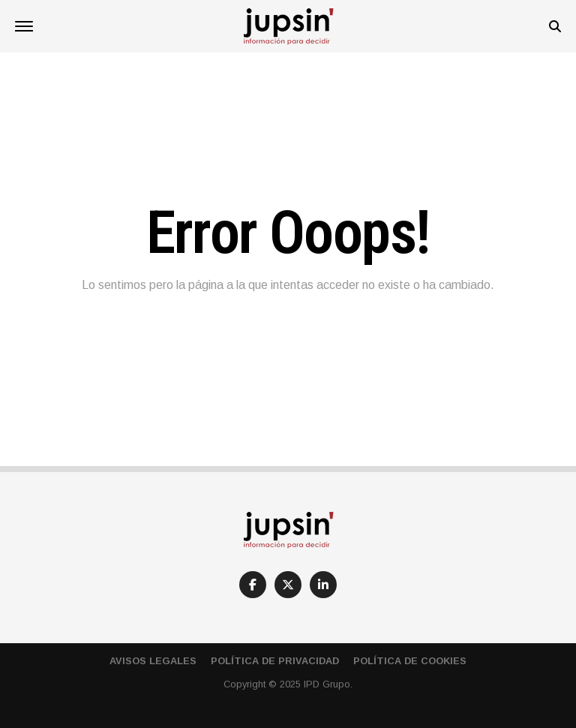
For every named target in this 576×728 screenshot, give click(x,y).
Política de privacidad (275, 661)
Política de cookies (410, 661)
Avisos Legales (153, 661)
